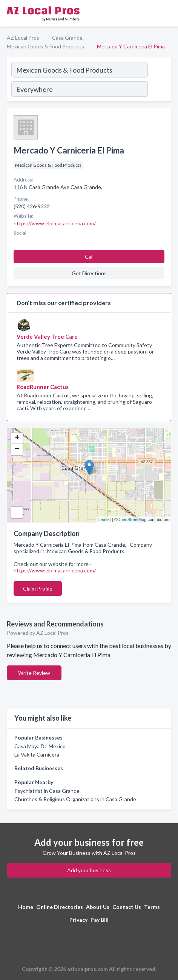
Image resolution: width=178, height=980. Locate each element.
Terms (152, 907)
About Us (98, 907)
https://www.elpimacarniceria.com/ (55, 570)
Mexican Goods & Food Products (45, 46)
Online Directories (60, 907)
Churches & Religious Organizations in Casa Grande (75, 799)
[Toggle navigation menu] (168, 13)
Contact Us (127, 907)
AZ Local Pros (23, 38)
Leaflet (105, 519)
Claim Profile (38, 588)
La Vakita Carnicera (37, 754)
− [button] (17, 450)
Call (89, 257)
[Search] (159, 81)
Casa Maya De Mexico (40, 746)
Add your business (89, 870)
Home (26, 907)
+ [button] (17, 438)
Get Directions (89, 273)
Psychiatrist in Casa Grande (47, 791)
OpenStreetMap (132, 519)
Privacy (78, 920)
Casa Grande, (68, 38)
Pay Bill (100, 920)
